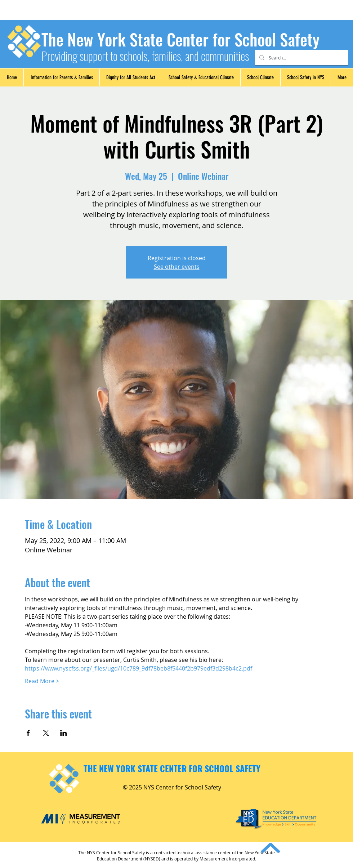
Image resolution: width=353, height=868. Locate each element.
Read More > (42, 681)
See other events (177, 267)
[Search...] (301, 58)
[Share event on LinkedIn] (64, 733)
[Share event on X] (46, 733)
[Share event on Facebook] (28, 733)
